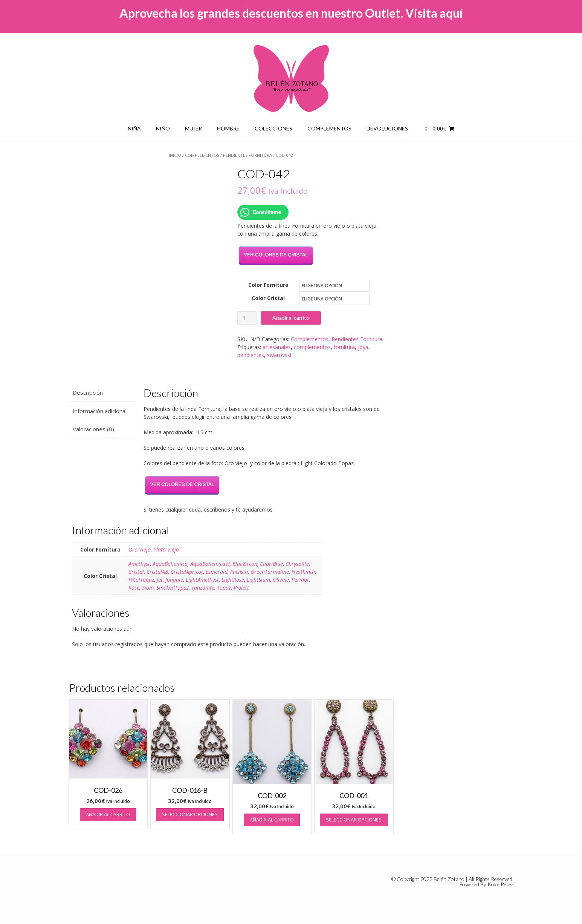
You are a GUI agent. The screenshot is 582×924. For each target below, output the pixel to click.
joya (363, 347)
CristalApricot (187, 572)
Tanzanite (203, 588)
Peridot (300, 580)
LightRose (233, 580)
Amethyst (139, 564)
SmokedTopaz (173, 588)
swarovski (279, 355)
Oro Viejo (140, 549)
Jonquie (174, 580)
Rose (134, 588)
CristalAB (157, 572)
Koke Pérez (500, 884)
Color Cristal (268, 298)
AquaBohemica (170, 564)
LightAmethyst (202, 580)
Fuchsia (239, 572)
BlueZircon (245, 564)
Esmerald (217, 572)
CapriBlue (271, 564)
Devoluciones (387, 128)
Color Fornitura (268, 285)
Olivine (281, 580)
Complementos (329, 128)
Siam (148, 588)
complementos (312, 347)
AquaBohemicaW (210, 564)
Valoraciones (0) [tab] (93, 429)
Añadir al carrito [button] (108, 814)
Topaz (224, 588)
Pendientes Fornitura (247, 155)
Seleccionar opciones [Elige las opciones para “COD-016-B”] (190, 814)
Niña (134, 128)
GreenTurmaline (270, 572)
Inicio (175, 155)
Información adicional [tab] (100, 411)
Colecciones (273, 128)
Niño (163, 128)
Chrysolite (297, 564)
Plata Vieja (166, 549)
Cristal (136, 572)
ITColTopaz (141, 580)
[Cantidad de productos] (247, 318)
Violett (241, 588)
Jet (160, 580)
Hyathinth (303, 572)
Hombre (228, 128)
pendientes (251, 355)
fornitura (344, 347)
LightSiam (258, 580)
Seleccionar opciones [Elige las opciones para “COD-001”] (354, 820)
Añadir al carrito (291, 318)
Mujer (193, 128)
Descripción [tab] (88, 392)
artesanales (277, 347)
